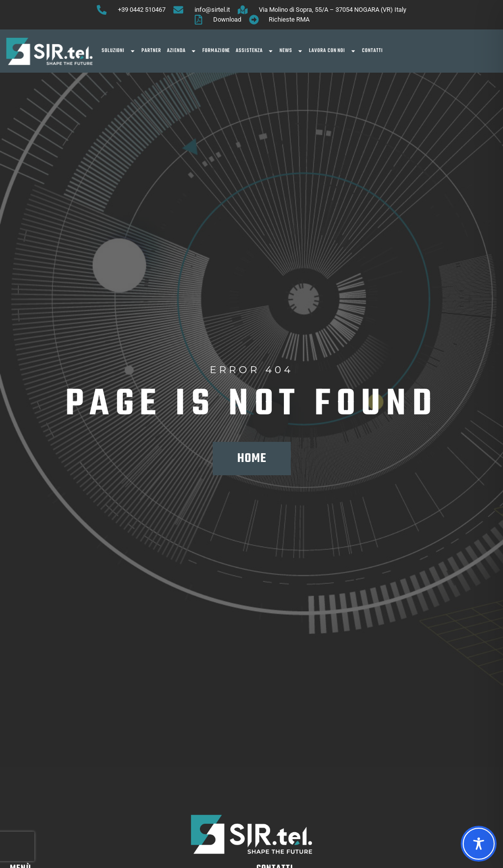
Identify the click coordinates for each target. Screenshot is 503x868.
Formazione (216, 51)
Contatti (373, 51)
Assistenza (255, 51)
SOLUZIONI (119, 51)
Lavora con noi (333, 51)
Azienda (182, 51)
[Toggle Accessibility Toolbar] (479, 844)
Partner (151, 51)
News (291, 51)
